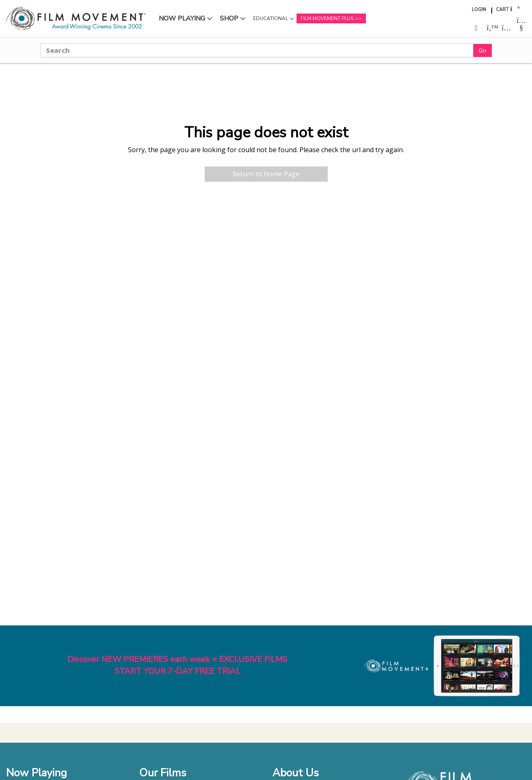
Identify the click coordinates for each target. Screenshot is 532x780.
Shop (229, 18)
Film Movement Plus (327, 18)
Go (483, 50)
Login (479, 10)
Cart (502, 10)
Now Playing (182, 18)
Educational (271, 18)
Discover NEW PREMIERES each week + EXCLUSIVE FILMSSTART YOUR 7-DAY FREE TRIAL (177, 665)
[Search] (257, 50)
